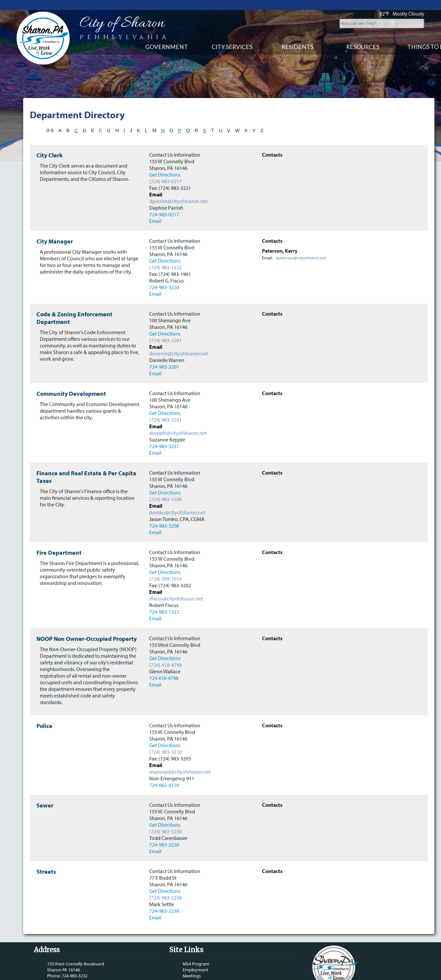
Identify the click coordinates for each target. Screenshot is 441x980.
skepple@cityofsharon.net (178, 418)
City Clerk (50, 140)
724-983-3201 (164, 351)
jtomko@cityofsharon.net (177, 497)
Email (155, 206)
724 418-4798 (164, 663)
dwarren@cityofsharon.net (179, 338)
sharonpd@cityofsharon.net (180, 756)
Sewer (45, 790)
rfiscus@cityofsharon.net (176, 583)
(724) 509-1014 (165, 563)
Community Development (71, 378)
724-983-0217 (164, 199)
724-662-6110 (164, 770)
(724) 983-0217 (165, 166)
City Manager (55, 226)
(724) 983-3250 (165, 816)
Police (44, 711)
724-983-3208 (164, 510)
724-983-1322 (164, 596)
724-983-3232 (75, 960)
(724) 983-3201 (165, 325)
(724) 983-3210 (165, 737)
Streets (46, 856)
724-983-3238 (164, 896)
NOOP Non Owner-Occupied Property (87, 623)
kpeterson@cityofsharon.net (301, 242)
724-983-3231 (164, 431)
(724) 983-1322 (165, 252)
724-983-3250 (164, 829)
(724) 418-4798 (165, 649)
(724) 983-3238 (165, 882)
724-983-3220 (164, 272)
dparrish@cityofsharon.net (178, 186)
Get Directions (165, 159)
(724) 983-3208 (165, 484)
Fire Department (59, 537)
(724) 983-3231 (165, 404)
